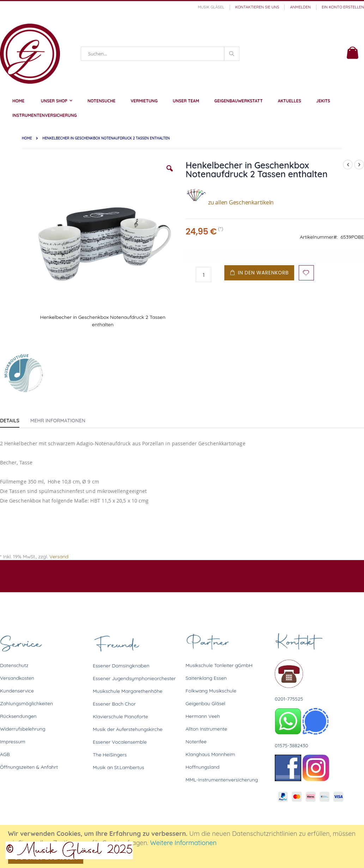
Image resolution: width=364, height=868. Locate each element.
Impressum (13, 742)
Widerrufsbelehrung (23, 729)
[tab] (15, 419)
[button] (170, 174)
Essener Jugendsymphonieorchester (134, 678)
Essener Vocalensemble (120, 742)
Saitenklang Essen (206, 678)
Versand (59, 557)
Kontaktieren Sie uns (257, 7)
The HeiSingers (110, 755)
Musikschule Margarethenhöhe (128, 691)
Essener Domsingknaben (121, 666)
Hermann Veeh (203, 716)
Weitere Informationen (183, 843)
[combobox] (160, 54)
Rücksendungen (18, 716)
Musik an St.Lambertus (119, 767)
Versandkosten (17, 678)
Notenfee (196, 742)
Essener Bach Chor (114, 704)
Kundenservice (17, 691)
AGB (5, 754)
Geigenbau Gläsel (205, 703)
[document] (183, 846)
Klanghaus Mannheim (210, 754)
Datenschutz (14, 665)
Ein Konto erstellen (343, 7)
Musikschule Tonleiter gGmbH (219, 665)
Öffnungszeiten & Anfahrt (29, 767)
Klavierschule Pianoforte (120, 717)
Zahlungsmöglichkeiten (26, 703)
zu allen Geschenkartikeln (230, 202)
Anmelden (300, 7)
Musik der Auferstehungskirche (128, 729)
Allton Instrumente (206, 729)
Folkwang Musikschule (211, 691)
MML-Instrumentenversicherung (222, 780)
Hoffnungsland (202, 767)
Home (27, 138)
